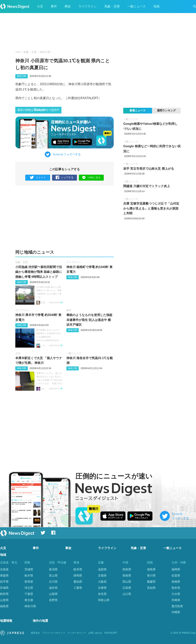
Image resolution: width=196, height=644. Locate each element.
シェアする (65, 178)
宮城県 (4, 588)
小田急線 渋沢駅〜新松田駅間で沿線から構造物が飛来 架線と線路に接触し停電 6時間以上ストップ (39, 272)
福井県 (53, 588)
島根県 (127, 575)
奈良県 (102, 594)
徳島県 (151, 569)
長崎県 (176, 582)
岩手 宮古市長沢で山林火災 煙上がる (149, 169)
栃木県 (29, 575)
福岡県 (176, 569)
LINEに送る (91, 177)
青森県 (4, 575)
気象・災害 (112, 6)
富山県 (53, 575)
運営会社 (35, 633)
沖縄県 (176, 612)
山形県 (4, 600)
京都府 (102, 575)
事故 (68, 6)
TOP (18, 52)
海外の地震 (40, 621)
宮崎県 (176, 600)
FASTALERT (111, 633)
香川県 (151, 575)
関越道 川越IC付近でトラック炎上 (147, 186)
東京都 (29, 600)
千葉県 (29, 594)
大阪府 (102, 582)
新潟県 (53, 569)
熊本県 (176, 588)
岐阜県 (78, 569)
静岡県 (78, 575)
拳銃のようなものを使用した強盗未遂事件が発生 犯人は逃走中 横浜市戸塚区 (89, 320)
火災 (40, 6)
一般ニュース (136, 6)
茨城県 (29, 569)
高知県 (151, 588)
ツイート (38, 178)
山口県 (127, 594)
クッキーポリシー (77, 633)
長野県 (53, 600)
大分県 (176, 594)
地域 (156, 6)
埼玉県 (29, 588)
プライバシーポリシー (54, 633)
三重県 (78, 588)
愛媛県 (151, 582)
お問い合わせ (95, 633)
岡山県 (127, 582)
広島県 (127, 588)
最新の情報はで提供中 (38, 110)
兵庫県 (102, 588)
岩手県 (4, 582)
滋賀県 (102, 569)
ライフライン (87, 6)
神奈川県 (45, 52)
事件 (54, 6)
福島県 (4, 606)
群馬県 (29, 582)
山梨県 (53, 594)
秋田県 (4, 594)
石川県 (53, 582)
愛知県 (78, 582)
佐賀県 (176, 575)
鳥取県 (127, 569)
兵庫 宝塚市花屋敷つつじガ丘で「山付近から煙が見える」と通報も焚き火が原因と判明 (151, 208)
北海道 (4, 569)
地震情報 (6, 621)
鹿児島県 (177, 606)
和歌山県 (104, 600)
